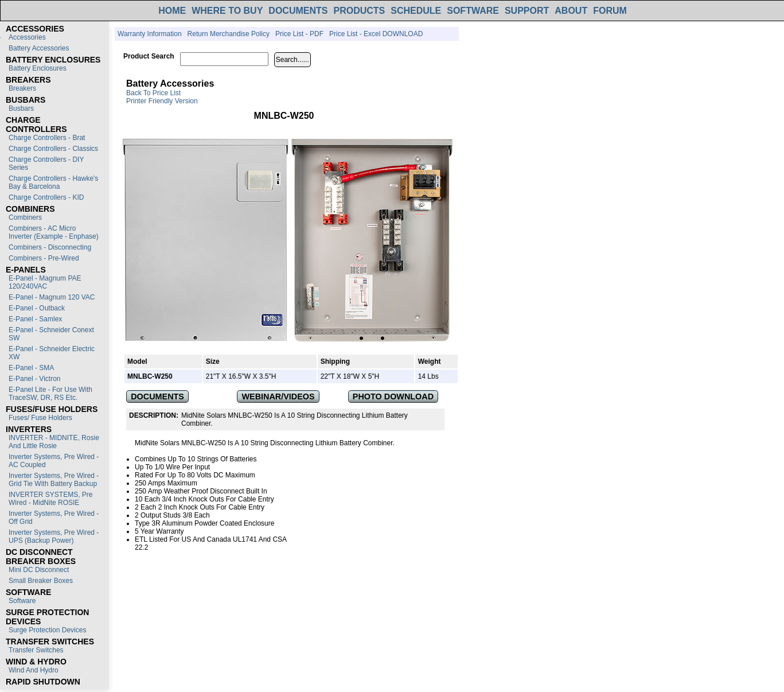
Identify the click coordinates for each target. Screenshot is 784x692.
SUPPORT (527, 11)
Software (22, 601)
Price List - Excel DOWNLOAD (376, 34)
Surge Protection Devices (47, 630)
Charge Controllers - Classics (53, 149)
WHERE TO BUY (227, 11)
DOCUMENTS (298, 11)
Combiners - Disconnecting (50, 247)
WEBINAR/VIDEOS (278, 396)
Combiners (25, 217)
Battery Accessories (39, 48)
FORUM (610, 11)
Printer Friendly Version (162, 101)
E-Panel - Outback (37, 308)
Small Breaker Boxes (41, 581)
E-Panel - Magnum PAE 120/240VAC (45, 282)
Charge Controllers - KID (46, 197)
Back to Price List (153, 93)
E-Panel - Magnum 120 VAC (52, 297)
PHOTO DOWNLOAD (393, 396)
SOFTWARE (473, 11)
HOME (172, 11)
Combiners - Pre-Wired (44, 258)
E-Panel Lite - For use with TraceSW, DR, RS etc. (50, 394)
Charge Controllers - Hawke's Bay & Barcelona (53, 182)
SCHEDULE (416, 11)
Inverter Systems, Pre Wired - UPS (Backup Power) (54, 537)
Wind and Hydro (34, 670)
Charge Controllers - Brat (47, 138)
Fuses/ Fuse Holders (40, 418)
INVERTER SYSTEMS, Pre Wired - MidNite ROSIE (50, 499)
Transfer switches (36, 650)
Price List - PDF (299, 34)
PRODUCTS (359, 11)
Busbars (21, 108)
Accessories (27, 37)
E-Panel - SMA (31, 368)
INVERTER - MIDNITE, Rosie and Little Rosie (54, 442)
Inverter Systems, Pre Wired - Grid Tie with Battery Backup (54, 480)
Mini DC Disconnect (39, 570)
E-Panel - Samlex (35, 319)
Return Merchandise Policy (229, 34)
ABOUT (571, 11)
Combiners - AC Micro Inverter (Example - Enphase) (54, 232)
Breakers (22, 88)
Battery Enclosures (38, 68)
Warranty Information (150, 34)
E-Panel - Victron (35, 379)
